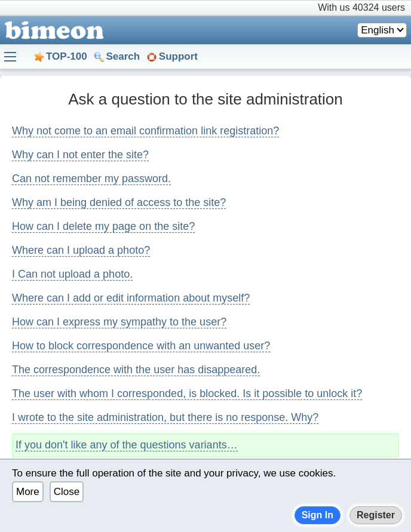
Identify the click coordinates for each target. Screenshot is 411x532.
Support (178, 56)
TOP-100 (67, 56)
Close (67, 492)
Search (123, 56)
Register (376, 515)
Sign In (318, 515)
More (28, 492)
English (378, 30)
